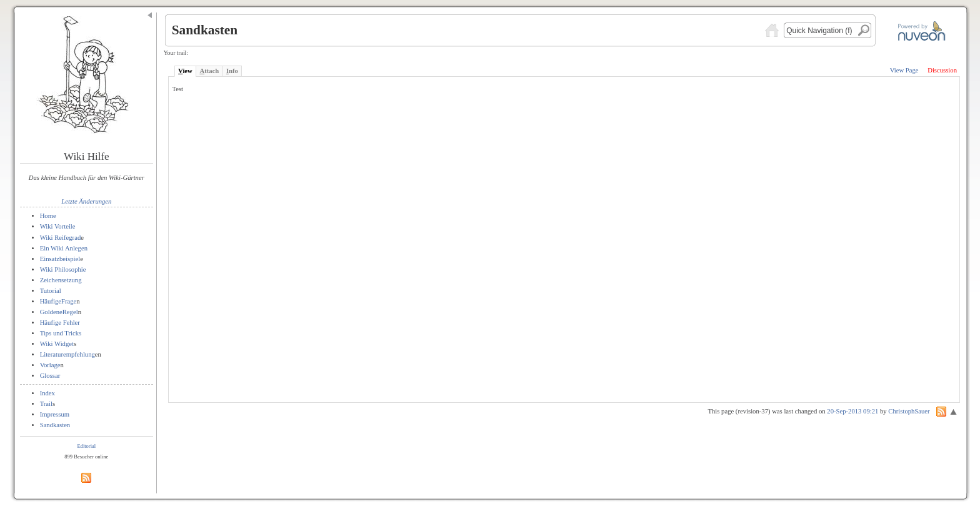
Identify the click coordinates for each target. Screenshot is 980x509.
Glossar (50, 376)
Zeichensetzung (61, 280)
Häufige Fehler (60, 323)
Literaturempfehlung (67, 354)
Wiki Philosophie (63, 269)
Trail (46, 404)
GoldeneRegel (59, 312)
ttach (209, 71)
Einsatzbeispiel (60, 259)
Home (48, 216)
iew (185, 71)
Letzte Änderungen (86, 201)
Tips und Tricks (61, 333)
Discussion (942, 70)
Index (47, 393)
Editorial (86, 446)
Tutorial (51, 291)
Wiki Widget (57, 344)
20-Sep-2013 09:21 (852, 411)
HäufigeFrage (58, 301)
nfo (232, 71)
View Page (904, 70)
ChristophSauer (909, 411)
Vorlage (50, 365)
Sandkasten (55, 425)
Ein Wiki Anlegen (64, 248)
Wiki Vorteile (58, 226)
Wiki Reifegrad (61, 238)
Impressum (55, 414)
